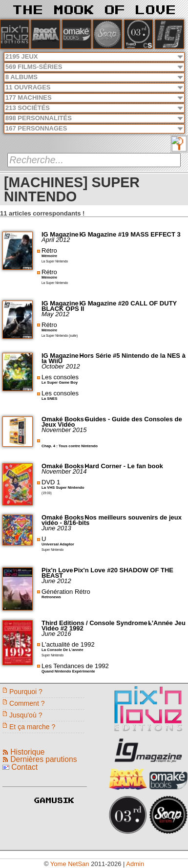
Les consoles (60, 377)
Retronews (51, 597)
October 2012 (61, 366)
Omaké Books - (65, 419)
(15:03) (47, 493)
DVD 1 (51, 482)
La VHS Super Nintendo (63, 488)
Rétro (49, 250)
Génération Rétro (66, 592)
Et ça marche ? (32, 727)
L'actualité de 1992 (68, 644)
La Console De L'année (62, 650)
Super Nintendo (52, 550)
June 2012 (56, 581)
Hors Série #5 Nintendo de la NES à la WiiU (114, 358)
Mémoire (49, 256)
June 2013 (56, 528)
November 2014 (64, 471)
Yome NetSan (70, 864)
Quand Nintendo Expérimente (68, 671)
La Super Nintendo (55, 261)
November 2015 (64, 430)
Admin (135, 864)
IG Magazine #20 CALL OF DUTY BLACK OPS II (109, 306)
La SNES (50, 399)
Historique (27, 752)
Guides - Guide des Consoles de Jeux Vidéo (112, 422)
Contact (24, 767)
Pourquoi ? (26, 692)
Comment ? (27, 703)
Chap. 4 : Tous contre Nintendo (70, 446)
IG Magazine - (63, 234)
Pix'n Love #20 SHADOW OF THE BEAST (107, 573)
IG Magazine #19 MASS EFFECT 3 (130, 234)
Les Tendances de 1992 (75, 666)
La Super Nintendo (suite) (60, 336)
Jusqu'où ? (26, 715)
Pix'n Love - (60, 570)
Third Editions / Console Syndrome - (97, 623)
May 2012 (55, 314)
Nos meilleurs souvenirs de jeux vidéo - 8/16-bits (112, 520)
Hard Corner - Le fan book (124, 466)
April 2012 (56, 240)
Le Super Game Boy (60, 382)
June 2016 (56, 634)
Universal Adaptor (58, 544)
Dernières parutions (43, 759)
